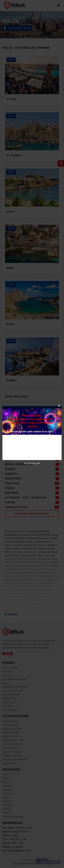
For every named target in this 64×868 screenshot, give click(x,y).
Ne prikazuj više (32, 463)
